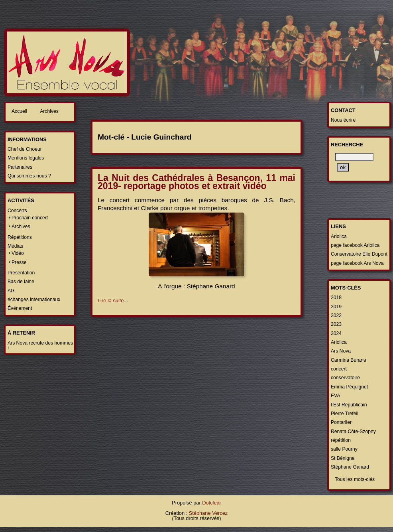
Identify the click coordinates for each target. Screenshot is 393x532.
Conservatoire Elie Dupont (359, 254)
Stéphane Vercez (208, 513)
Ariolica (339, 236)
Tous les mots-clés (355, 479)
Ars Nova (341, 351)
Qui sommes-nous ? (29, 176)
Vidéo (18, 253)
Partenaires (20, 167)
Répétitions (20, 237)
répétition (341, 440)
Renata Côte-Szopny (353, 432)
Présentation (21, 273)
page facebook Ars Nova (357, 263)
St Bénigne (343, 458)
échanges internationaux (34, 299)
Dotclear (212, 503)
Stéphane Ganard (350, 467)
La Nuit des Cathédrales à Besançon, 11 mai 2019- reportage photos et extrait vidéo (196, 182)
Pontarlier (341, 422)
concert (339, 369)
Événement (20, 308)
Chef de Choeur (25, 149)
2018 (336, 298)
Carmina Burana (349, 360)
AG (11, 291)
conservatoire (345, 378)
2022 (336, 315)
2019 (336, 307)
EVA (335, 396)
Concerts (17, 211)
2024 (336, 333)
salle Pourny (344, 449)
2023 (336, 324)
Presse (19, 262)
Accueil (19, 111)
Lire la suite (111, 300)
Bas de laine (21, 282)
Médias (15, 246)
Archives (49, 111)
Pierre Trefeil (345, 414)
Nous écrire (343, 120)
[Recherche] (354, 157)
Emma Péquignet (349, 387)
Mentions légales (26, 158)
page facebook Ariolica (355, 245)
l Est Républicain (349, 405)
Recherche (347, 145)
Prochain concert (30, 218)
